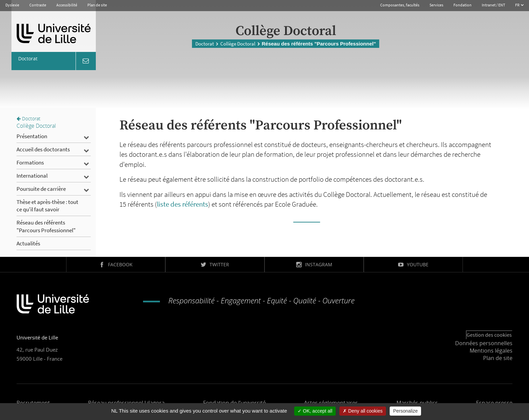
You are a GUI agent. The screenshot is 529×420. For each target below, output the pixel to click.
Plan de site (97, 5)
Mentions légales (491, 351)
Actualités (28, 243)
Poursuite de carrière (41, 189)
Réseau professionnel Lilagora (126, 403)
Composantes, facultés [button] (400, 5)
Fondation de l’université (234, 403)
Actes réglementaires (331, 403)
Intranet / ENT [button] (493, 5)
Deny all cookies (363, 411)
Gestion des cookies (489, 335)
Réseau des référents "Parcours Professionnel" (46, 226)
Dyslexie (12, 5)
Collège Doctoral (238, 44)
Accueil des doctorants (43, 149)
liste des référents (183, 204)
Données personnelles (484, 343)
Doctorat (205, 44)
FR (518, 5)
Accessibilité (67, 5)
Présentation (32, 136)
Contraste (38, 5)
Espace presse (494, 403)
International (32, 176)
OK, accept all (315, 411)
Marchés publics (417, 403)
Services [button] (436, 5)
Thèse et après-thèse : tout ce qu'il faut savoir (47, 206)
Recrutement (33, 403)
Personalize (405, 411)
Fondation (463, 5)
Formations (30, 162)
